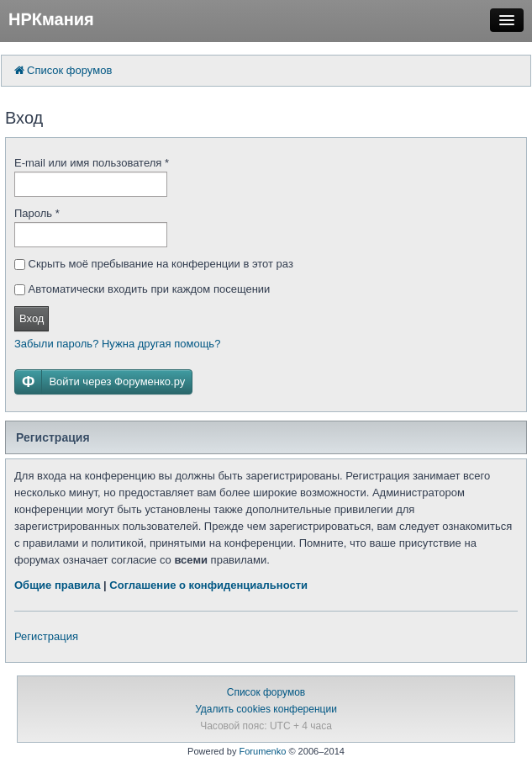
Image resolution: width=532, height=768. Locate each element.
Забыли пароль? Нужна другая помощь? (117, 344)
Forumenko (262, 751)
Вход (32, 318)
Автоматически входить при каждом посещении (142, 289)
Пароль (37, 213)
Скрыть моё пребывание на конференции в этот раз (154, 264)
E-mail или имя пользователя (92, 163)
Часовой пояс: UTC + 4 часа (266, 726)
